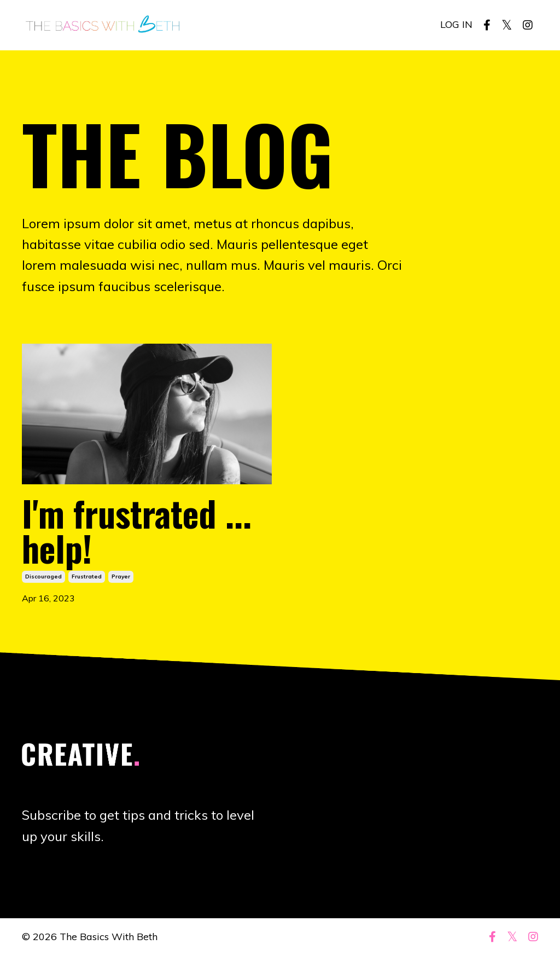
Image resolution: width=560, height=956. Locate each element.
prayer (121, 577)
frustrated (87, 577)
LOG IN (456, 24)
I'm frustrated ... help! (137, 530)
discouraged (43, 577)
